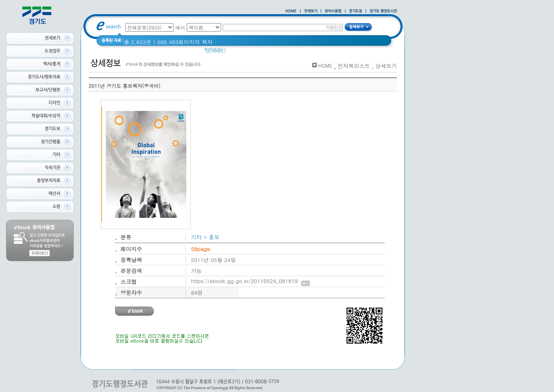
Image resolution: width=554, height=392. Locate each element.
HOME (325, 65)
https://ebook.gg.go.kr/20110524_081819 (250, 281)
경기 (259, 52)
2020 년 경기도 (289, 52)
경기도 (239, 52)
